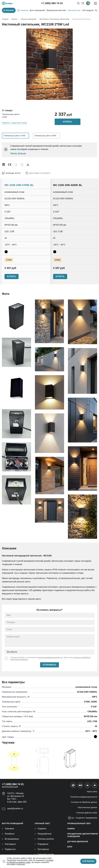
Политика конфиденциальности (84, 797)
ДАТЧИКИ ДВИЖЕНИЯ (78, 842)
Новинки (23, 10)
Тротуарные (42, 849)
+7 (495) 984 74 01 (52, 3)
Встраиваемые (10, 839)
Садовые (40, 829)
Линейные (8, 834)
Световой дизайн (44, 854)
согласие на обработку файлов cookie (30, 861)
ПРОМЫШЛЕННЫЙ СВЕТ (79, 823)
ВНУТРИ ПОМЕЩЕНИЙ (13, 823)
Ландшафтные (43, 834)
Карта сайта (92, 792)
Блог (70, 847)
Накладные (9, 844)
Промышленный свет (56, 10)
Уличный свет (74, 10)
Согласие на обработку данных (84, 802)
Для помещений (37, 10)
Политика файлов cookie (87, 813)
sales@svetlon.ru (15, 809)
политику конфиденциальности (50, 657)
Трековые (8, 829)
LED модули (88, 10)
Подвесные (9, 849)
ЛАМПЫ (71, 829)
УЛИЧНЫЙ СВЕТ (42, 823)
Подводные (42, 844)
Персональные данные (87, 807)
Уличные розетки (44, 839)
